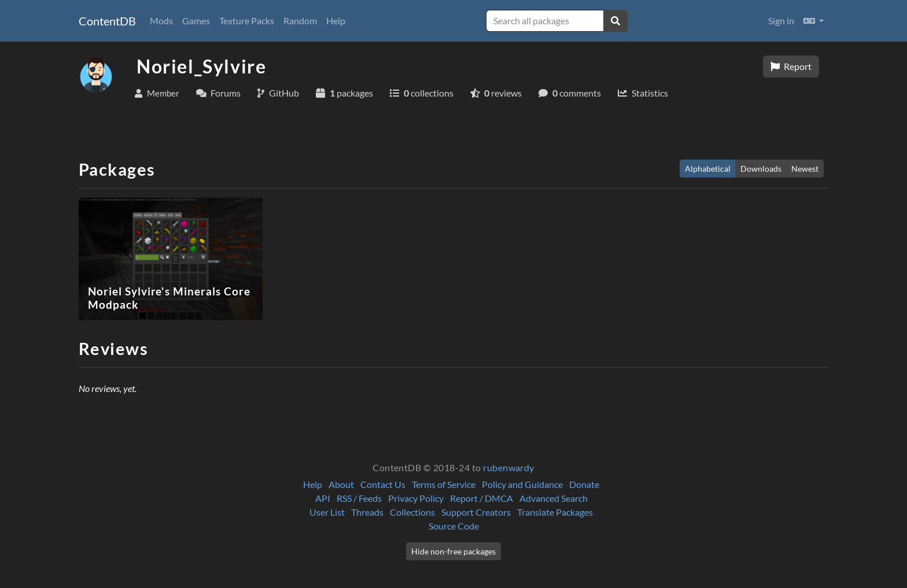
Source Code (454, 526)
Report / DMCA (482, 498)
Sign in (781, 21)
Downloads (761, 169)
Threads (367, 512)
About (341, 484)
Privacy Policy (416, 498)
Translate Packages (555, 512)
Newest (805, 169)
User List (327, 512)
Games (196, 21)
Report (791, 66)
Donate (584, 484)
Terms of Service (444, 484)
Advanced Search (554, 498)
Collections (412, 512)
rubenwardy (509, 467)
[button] (814, 21)
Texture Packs (247, 21)
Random (300, 21)
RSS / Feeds (359, 498)
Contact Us (383, 484)
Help (336, 21)
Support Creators (476, 512)
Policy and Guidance (522, 484)
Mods (161, 21)
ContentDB (107, 21)
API (323, 498)
